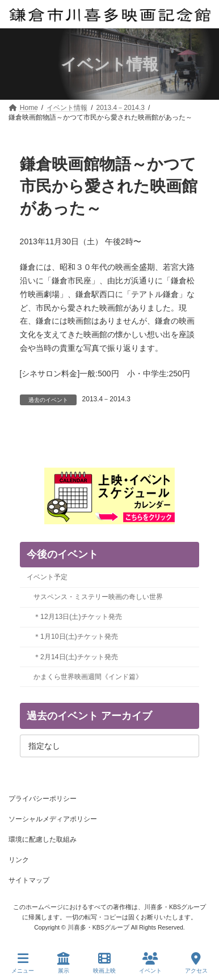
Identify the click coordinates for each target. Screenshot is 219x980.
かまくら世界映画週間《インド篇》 (88, 677)
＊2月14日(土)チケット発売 (76, 657)
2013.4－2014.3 (106, 399)
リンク (19, 860)
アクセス (196, 963)
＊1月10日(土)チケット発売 (76, 637)
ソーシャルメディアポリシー (53, 819)
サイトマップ (29, 880)
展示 (64, 963)
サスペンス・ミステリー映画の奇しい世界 (98, 597)
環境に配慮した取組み (43, 839)
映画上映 (104, 963)
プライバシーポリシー (43, 799)
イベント (150, 963)
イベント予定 (47, 577)
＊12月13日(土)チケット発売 (77, 617)
